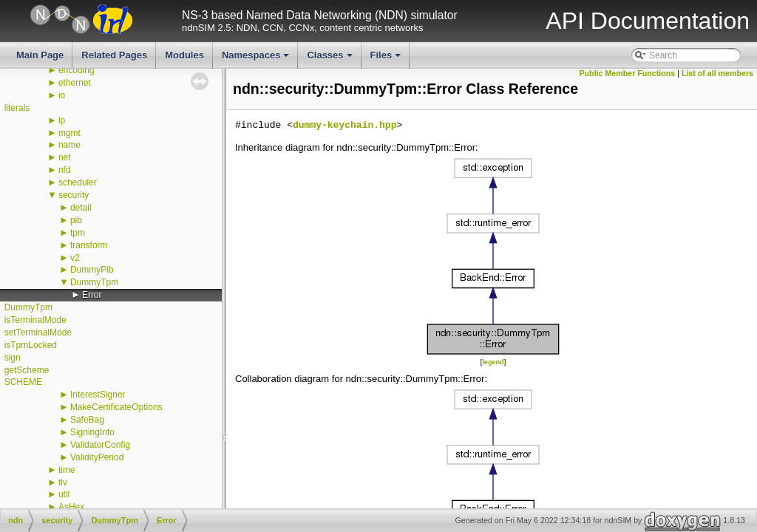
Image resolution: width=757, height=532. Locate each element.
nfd (65, 170)
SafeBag (87, 420)
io (62, 95)
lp (62, 120)
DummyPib (92, 270)
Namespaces (257, 59)
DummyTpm (94, 282)
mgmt (69, 133)
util (64, 494)
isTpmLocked (31, 345)
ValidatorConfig (100, 445)
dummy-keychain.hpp (344, 126)
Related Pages (114, 55)
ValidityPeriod (97, 457)
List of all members (717, 73)
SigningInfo (92, 432)
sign (13, 358)
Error (92, 295)
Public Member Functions (628, 73)
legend (493, 362)
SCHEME (23, 382)
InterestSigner (98, 395)
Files (387, 59)
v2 (75, 258)
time (67, 470)
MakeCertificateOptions (116, 407)
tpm (78, 233)
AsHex (71, 507)
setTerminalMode (38, 332)
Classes (330, 59)
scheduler (78, 183)
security (74, 195)
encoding (77, 70)
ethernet (75, 83)
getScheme (27, 370)
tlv (63, 482)
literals (17, 108)
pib (76, 220)
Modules (184, 55)
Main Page (40, 55)
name (69, 145)
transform (89, 245)
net (65, 157)
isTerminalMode (35, 320)
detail (81, 208)
